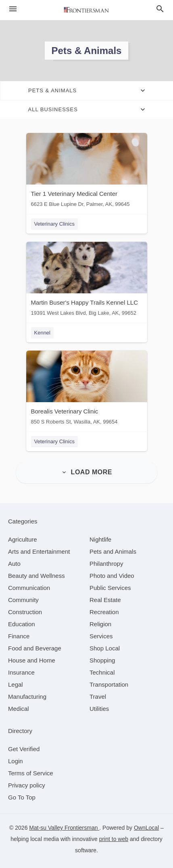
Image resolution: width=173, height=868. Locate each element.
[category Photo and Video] (112, 576)
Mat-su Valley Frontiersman (64, 828)
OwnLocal (146, 828)
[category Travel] (98, 697)
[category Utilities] (99, 709)
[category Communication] (29, 588)
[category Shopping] (102, 660)
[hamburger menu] (13, 9)
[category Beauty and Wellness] (36, 576)
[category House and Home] (32, 660)
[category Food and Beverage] (35, 648)
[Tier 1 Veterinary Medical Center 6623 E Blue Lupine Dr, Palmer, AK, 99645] (87, 172)
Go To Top (22, 797)
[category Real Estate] (105, 600)
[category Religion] (100, 624)
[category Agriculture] (23, 539)
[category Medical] (19, 709)
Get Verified (24, 749)
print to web (114, 839)
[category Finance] (19, 636)
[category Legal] (16, 684)
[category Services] (101, 636)
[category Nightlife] (100, 539)
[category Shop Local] (105, 648)
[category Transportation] (109, 684)
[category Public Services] (110, 588)
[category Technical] (102, 672)
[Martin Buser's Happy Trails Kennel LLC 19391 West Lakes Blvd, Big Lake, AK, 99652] (87, 281)
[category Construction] (25, 612)
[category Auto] (14, 564)
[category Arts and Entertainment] (39, 551)
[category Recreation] (104, 612)
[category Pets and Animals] (113, 551)
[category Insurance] (21, 672)
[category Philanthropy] (106, 564)
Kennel (42, 333)
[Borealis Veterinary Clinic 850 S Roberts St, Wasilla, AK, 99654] (87, 389)
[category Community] (23, 600)
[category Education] (22, 624)
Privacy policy (27, 785)
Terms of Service (31, 773)
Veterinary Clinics (54, 224)
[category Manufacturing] (27, 697)
